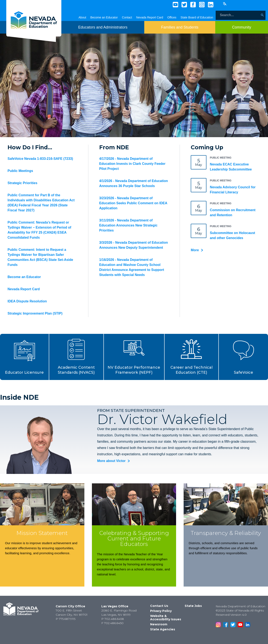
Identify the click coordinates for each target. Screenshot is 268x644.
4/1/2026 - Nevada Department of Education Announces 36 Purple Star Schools (134, 183)
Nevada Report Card (150, 17)
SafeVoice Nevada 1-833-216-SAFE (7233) (40, 159)
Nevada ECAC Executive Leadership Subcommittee (231, 167)
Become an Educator (104, 17)
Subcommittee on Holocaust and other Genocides (232, 235)
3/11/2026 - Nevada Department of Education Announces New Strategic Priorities (128, 225)
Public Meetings (20, 171)
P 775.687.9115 (66, 619)
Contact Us (159, 606)
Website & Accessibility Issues (166, 618)
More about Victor (111, 461)
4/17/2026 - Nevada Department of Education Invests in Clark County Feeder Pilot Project (132, 164)
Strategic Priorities (22, 183)
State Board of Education (197, 17)
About (82, 17)
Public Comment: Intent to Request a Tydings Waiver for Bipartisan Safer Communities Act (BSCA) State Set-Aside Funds (40, 257)
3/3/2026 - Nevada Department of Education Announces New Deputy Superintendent (134, 245)
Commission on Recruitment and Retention (233, 213)
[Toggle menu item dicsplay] (103, 27)
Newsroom (159, 624)
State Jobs (193, 606)
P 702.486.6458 (113, 619)
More (195, 250)
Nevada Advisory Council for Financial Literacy (233, 190)
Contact (127, 17)
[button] (25, 357)
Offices (172, 17)
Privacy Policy (161, 611)
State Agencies (163, 629)
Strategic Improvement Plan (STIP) (35, 313)
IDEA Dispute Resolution (27, 301)
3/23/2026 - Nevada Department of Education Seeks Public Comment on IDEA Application (133, 203)
